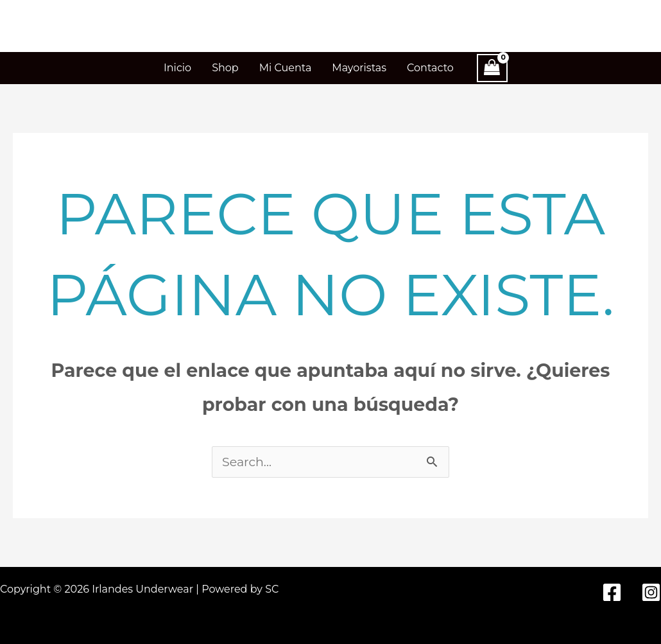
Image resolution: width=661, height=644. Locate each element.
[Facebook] (612, 592)
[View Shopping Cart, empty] (492, 68)
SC (272, 589)
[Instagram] (651, 592)
